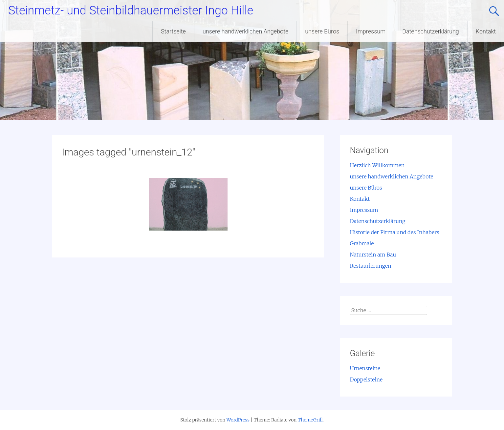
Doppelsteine (366, 379)
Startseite (173, 31)
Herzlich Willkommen (377, 165)
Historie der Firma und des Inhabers (394, 232)
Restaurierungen (370, 266)
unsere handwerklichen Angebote (245, 31)
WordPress (238, 420)
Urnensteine (365, 368)
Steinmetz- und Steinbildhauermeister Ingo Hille (131, 10)
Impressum (371, 31)
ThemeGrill (310, 420)
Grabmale (362, 243)
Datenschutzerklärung (431, 31)
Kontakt (486, 31)
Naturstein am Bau (373, 255)
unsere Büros (322, 31)
